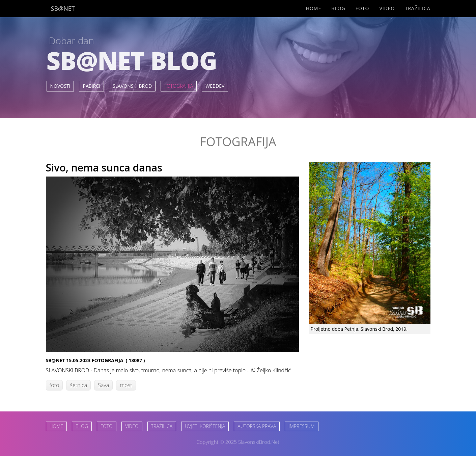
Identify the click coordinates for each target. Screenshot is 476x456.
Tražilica (417, 8)
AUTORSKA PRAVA (257, 426)
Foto (362, 8)
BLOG (82, 426)
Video (387, 8)
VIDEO (132, 426)
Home (314, 8)
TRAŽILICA (162, 426)
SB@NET (63, 8)
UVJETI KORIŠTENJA (205, 426)
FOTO (107, 426)
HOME (57, 426)
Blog (338, 8)
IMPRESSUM (301, 426)
